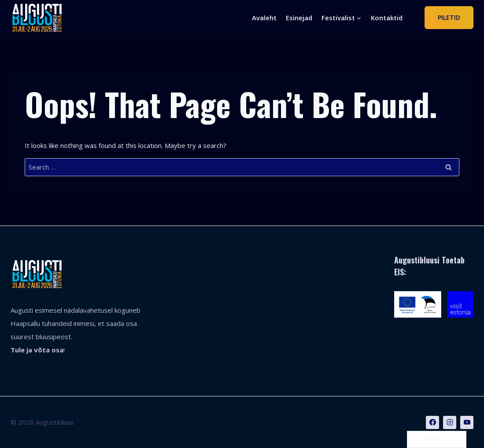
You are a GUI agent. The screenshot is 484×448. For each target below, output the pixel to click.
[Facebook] (432, 422)
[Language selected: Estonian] (437, 439)
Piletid (449, 17)
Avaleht (264, 18)
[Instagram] (450, 422)
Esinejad (299, 18)
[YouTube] (467, 422)
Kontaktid (387, 18)
